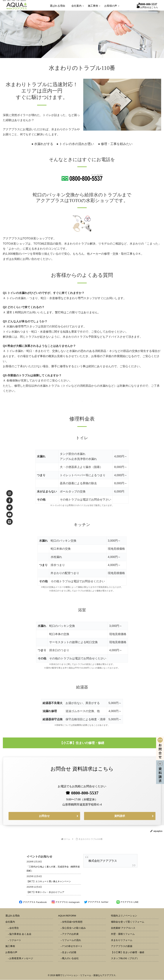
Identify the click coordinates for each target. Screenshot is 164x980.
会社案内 (10, 922)
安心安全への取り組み (74, 928)
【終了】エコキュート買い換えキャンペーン (49, 882)
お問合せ (44, 816)
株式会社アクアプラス (103, 861)
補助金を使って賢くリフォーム (128, 922)
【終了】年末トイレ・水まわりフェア (45, 892)
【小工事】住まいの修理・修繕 (128, 952)
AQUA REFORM (67, 916)
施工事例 (10, 946)
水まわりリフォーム (122, 940)
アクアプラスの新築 (122, 946)
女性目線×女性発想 (72, 922)
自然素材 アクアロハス (123, 928)
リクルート (15, 940)
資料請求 (120, 816)
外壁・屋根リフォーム (123, 934)
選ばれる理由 (13, 916)
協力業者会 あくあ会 (20, 934)
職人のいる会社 (70, 958)
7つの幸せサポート (72, 946)
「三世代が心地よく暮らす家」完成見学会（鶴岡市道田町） (53, 869)
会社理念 (14, 928)
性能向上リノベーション (124, 916)
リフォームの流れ (72, 940)
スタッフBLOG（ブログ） (125, 958)
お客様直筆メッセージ (21, 958)
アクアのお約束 (70, 934)
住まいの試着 (69, 952)
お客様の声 (11, 952)
